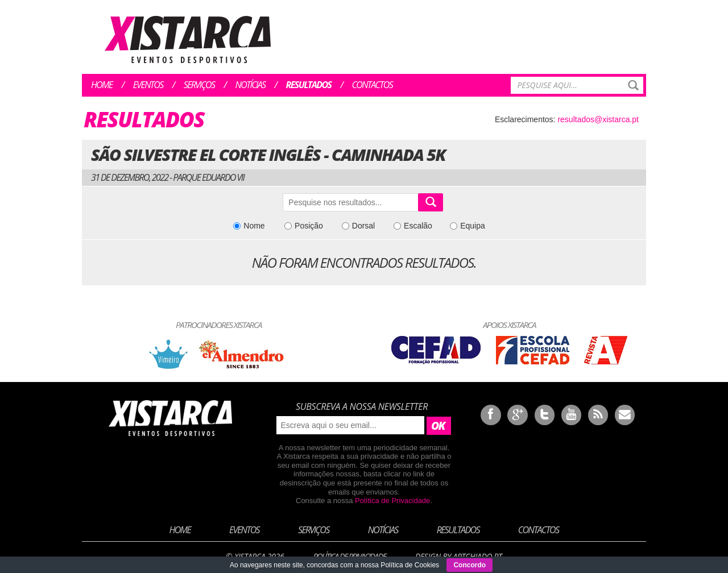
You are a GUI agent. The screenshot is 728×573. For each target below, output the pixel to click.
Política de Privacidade (392, 501)
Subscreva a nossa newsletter (362, 406)
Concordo (470, 565)
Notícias (251, 85)
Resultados (309, 85)
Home (102, 85)
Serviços (199, 85)
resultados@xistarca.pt (598, 119)
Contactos (372, 85)
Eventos (148, 85)
